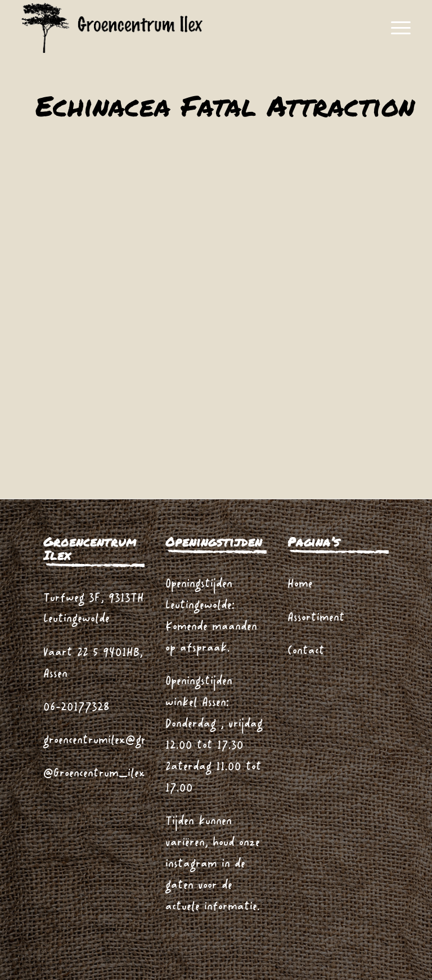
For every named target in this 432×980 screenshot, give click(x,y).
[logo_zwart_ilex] (112, 28)
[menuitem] (395, 28)
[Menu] (395, 28)
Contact (306, 651)
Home (300, 584)
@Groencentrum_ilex (94, 774)
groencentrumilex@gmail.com (114, 741)
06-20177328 (76, 708)
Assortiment (316, 618)
